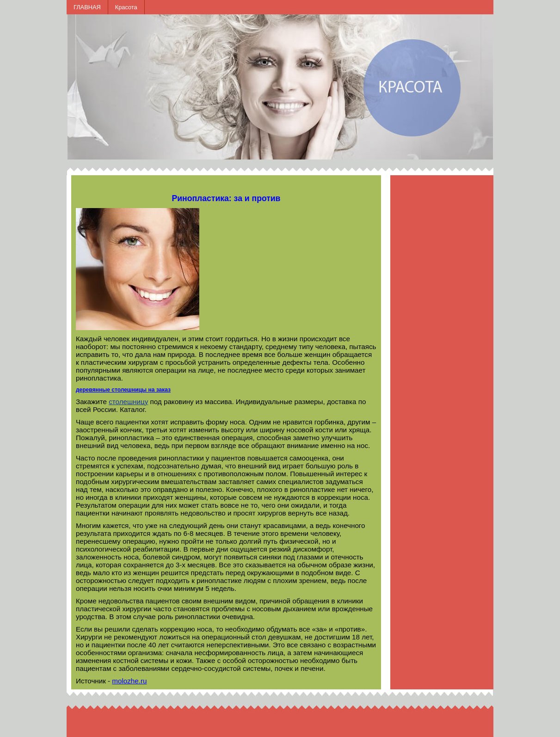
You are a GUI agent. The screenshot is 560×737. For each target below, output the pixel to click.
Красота (126, 7)
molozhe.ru (129, 681)
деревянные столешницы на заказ (123, 390)
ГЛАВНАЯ (87, 7)
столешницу (128, 402)
